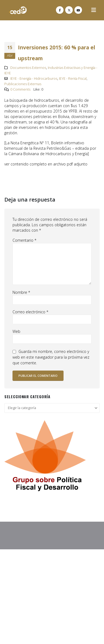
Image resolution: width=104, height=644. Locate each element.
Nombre (21, 292)
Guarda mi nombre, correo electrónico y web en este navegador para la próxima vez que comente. (51, 357)
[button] (94, 10)
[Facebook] (60, 10)
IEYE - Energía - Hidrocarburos (34, 79)
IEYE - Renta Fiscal (73, 79)
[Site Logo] (18, 10)
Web (16, 331)
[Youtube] (78, 10)
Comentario (24, 240)
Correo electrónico (30, 312)
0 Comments (20, 89)
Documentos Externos (28, 68)
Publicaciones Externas (23, 84)
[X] (69, 10)
